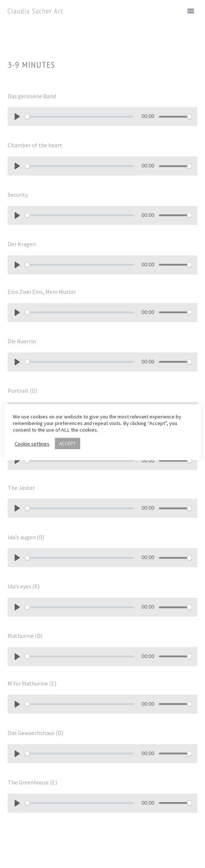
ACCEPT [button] (68, 444)
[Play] (17, 117)
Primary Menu (191, 11)
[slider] (79, 117)
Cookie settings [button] (32, 444)
